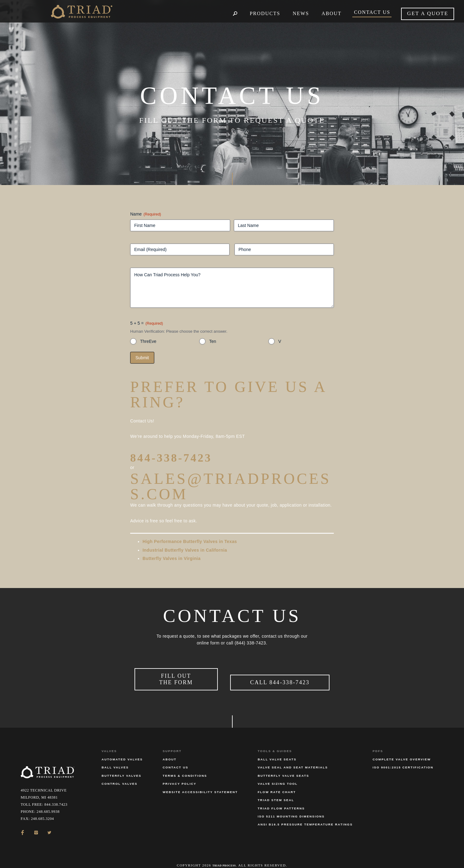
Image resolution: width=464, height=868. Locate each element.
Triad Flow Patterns (281, 800)
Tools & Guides (275, 743)
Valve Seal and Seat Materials (293, 759)
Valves (109, 743)
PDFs (378, 743)
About (170, 751)
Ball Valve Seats (277, 751)
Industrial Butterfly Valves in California (185, 550)
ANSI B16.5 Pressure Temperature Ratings (305, 816)
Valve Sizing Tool (278, 776)
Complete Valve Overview (402, 751)
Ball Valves (115, 759)
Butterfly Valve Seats (283, 767)
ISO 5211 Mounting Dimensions (291, 808)
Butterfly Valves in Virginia (172, 558)
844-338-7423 (186, 456)
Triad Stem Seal (276, 792)
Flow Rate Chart (277, 784)
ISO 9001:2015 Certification (403, 759)
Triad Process (224, 857)
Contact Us (175, 759)
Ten (213, 341)
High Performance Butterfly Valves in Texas (190, 541)
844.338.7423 (56, 796)
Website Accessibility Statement (200, 784)
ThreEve (148, 341)
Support (172, 743)
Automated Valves (122, 751)
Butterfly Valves (121, 767)
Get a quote (428, 13)
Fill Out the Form (176, 675)
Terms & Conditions (185, 767)
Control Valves (119, 776)
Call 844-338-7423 (280, 678)
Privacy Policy (179, 776)
